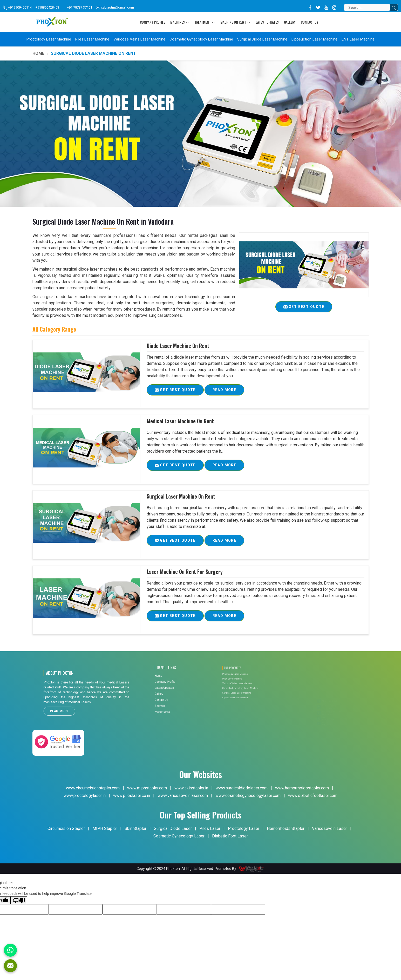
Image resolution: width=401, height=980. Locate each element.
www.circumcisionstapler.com (93, 788)
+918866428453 (47, 7)
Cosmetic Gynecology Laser (179, 836)
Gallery (290, 22)
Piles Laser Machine (92, 39)
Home (39, 53)
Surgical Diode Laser (173, 828)
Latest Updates (267, 22)
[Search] (367, 7)
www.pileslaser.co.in (132, 796)
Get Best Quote (179, 392)
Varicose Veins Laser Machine (139, 39)
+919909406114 (17, 8)
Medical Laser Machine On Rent (180, 421)
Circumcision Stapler (66, 828)
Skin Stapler (135, 828)
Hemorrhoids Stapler (286, 828)
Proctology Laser (244, 828)
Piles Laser (210, 828)
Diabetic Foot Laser (230, 836)
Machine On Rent (235, 22)
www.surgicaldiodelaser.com (242, 788)
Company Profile (152, 22)
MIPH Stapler (105, 828)
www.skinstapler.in (191, 788)
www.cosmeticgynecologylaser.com (248, 796)
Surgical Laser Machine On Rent (181, 496)
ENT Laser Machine (358, 39)
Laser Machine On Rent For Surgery (185, 572)
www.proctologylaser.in (85, 796)
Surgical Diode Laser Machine (262, 39)
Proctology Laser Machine (49, 39)
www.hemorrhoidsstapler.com (302, 788)
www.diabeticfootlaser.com (313, 796)
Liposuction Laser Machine (314, 39)
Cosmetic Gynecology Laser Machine (201, 39)
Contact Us (310, 22)
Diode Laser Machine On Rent (178, 346)
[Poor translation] (19, 900)
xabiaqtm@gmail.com (115, 8)
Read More (225, 392)
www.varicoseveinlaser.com (183, 796)
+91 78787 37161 (80, 7)
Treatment (205, 22)
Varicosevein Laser (329, 828)
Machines (180, 22)
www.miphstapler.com (147, 788)
